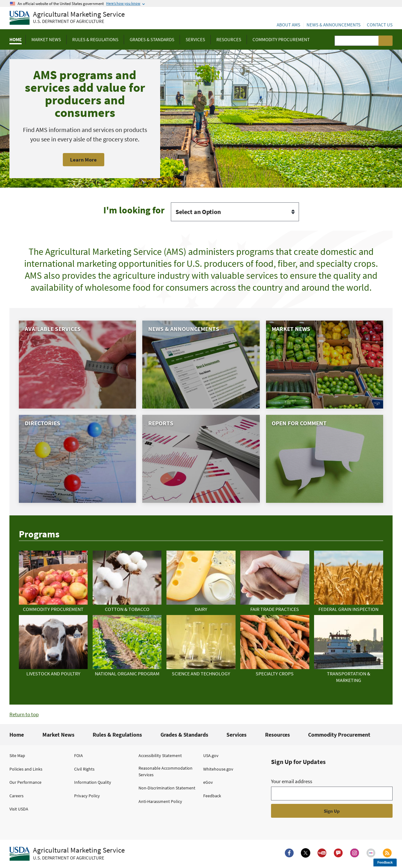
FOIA (79, 755)
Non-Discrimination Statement (167, 788)
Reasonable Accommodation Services (166, 771)
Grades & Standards (184, 735)
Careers (16, 796)
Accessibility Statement (160, 755)
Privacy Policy (87, 796)
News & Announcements (334, 25)
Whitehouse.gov (218, 769)
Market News (58, 735)
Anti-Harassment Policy (160, 801)
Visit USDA (19, 809)
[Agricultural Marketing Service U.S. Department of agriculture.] (67, 854)
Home (17, 735)
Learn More (83, 160)
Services (236, 735)
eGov (208, 782)
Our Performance (25, 782)
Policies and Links (26, 769)
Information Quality (93, 782)
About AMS (288, 25)
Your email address (292, 781)
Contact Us (380, 25)
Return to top (24, 714)
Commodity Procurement (339, 735)
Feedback (212, 796)
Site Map (17, 755)
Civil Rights (84, 769)
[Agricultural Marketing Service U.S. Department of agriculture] (67, 18)
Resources (277, 735)
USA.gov (211, 755)
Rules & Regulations (117, 735)
